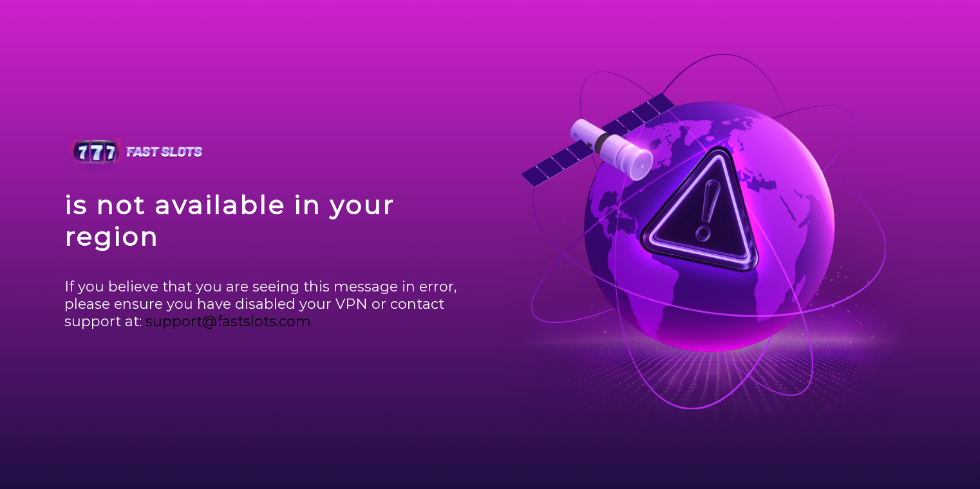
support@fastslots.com (228, 321)
